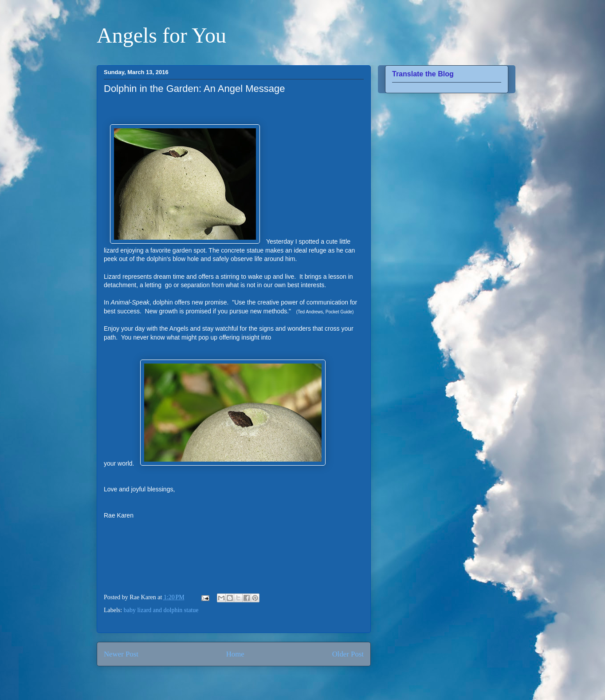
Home (235, 654)
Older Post (348, 654)
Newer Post (121, 654)
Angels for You (161, 35)
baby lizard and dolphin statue (161, 610)
